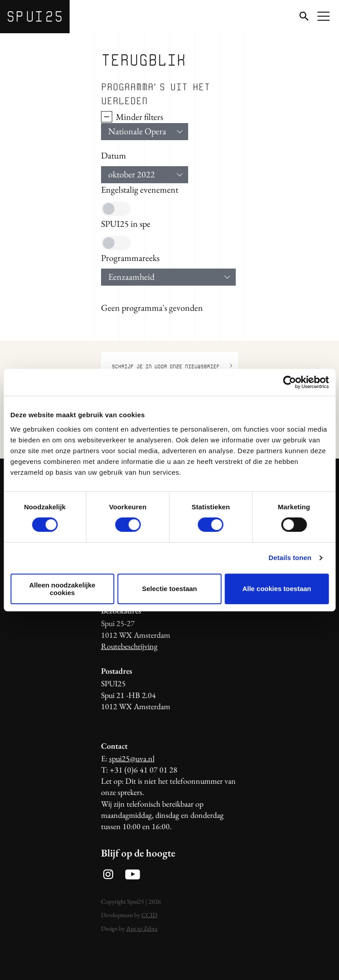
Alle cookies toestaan (277, 589)
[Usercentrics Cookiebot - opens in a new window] (289, 382)
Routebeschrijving (129, 646)
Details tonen (290, 558)
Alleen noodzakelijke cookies (62, 589)
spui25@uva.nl (132, 758)
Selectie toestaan (169, 589)
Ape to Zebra (142, 928)
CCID (150, 915)
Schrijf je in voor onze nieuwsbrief (172, 366)
